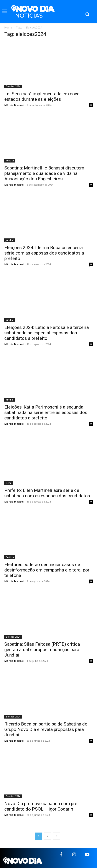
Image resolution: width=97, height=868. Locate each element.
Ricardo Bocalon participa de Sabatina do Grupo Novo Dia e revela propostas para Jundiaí (46, 729)
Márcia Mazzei (14, 105)
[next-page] (57, 836)
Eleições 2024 (13, 86)
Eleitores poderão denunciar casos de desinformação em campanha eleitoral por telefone (47, 570)
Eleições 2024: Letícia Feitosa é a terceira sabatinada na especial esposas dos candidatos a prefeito (47, 333)
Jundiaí (10, 240)
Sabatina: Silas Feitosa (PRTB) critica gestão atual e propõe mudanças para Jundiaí (42, 650)
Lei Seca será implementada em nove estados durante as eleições (42, 96)
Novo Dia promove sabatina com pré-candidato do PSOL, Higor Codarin (42, 806)
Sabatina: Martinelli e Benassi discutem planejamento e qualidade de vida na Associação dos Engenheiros (44, 173)
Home (8, 28)
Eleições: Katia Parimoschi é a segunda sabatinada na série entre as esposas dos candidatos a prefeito (46, 412)
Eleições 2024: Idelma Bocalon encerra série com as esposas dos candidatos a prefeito (44, 253)
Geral (9, 483)
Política (10, 161)
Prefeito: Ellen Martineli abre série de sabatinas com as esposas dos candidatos (47, 493)
